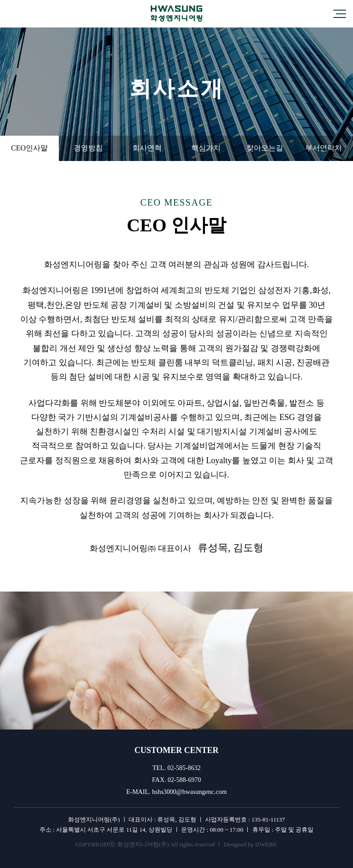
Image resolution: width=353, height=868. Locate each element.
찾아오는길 (265, 148)
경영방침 (88, 148)
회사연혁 (147, 148)
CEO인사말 (29, 148)
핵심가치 (206, 148)
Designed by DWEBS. (251, 844)
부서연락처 (324, 148)
